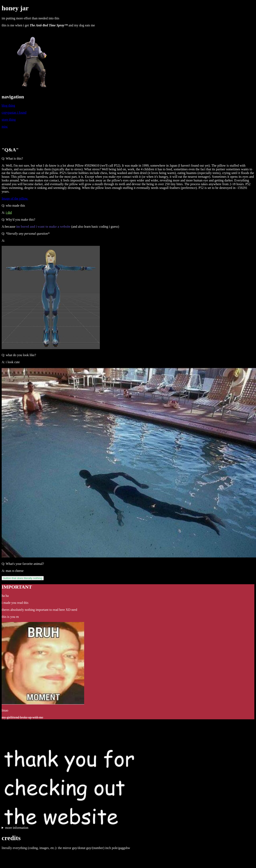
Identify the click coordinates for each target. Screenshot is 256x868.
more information (17, 828)
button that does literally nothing (23, 578)
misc (5, 127)
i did (9, 213)
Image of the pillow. (15, 198)
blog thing (8, 105)
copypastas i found (14, 112)
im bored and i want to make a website (43, 227)
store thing (9, 120)
